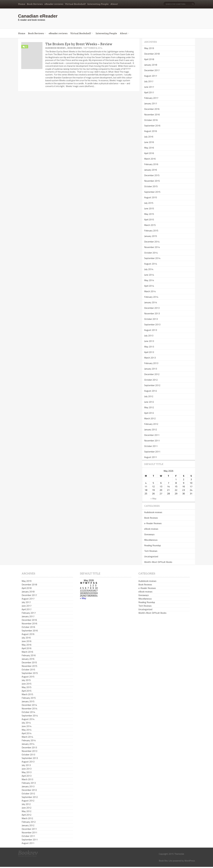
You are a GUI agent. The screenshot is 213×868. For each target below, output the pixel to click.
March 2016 (150, 159)
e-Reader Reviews (153, 523)
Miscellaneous (151, 540)
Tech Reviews (151, 551)
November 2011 (152, 441)
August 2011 (151, 457)
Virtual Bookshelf (75, 4)
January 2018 (151, 65)
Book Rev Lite (166, 861)
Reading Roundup (152, 545)
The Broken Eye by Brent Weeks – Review (79, 44)
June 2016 (149, 142)
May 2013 (149, 347)
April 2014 (149, 286)
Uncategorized (151, 556)
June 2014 (149, 275)
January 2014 (151, 302)
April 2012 (149, 413)
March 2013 (150, 358)
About (114, 4)
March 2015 (150, 225)
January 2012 (151, 429)
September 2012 (152, 385)
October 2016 (151, 120)
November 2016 (152, 114)
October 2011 (151, 446)
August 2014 (151, 264)
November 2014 (152, 247)
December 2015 (152, 175)
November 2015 (152, 181)
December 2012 (152, 374)
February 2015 (151, 231)
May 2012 (149, 407)
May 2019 (149, 48)
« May (153, 498)
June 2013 (149, 341)
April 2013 (149, 352)
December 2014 (152, 242)
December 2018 (152, 54)
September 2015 (152, 192)
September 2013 (152, 324)
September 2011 (152, 452)
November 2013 (152, 313)
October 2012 (151, 380)
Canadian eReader (38, 16)
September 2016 (152, 126)
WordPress (190, 861)
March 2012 (150, 418)
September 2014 (152, 258)
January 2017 (151, 103)
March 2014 (150, 291)
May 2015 (149, 214)
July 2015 (149, 203)
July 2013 (149, 336)
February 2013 (151, 363)
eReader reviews (54, 4)
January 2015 (151, 236)
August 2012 (151, 391)
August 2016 (151, 131)
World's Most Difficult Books (158, 562)
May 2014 (149, 280)
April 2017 (149, 92)
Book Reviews (35, 4)
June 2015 (149, 208)
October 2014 (151, 253)
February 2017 (151, 98)
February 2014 (151, 297)
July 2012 (149, 396)
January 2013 (151, 369)
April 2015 (149, 219)
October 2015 (151, 186)
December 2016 (152, 109)
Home (22, 4)
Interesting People (98, 4)
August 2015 (151, 197)
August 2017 (151, 76)
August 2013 (151, 330)
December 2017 (152, 70)
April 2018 (149, 59)
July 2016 (149, 137)
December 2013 (152, 308)
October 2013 (151, 319)
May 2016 (149, 148)
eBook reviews (151, 529)
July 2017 (149, 81)
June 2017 (149, 87)
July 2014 (149, 269)
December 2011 (152, 435)
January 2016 (151, 170)
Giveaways (149, 534)
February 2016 (151, 164)
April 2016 (149, 153)
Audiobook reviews (55, 48)
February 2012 (151, 424)
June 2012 (149, 402)
